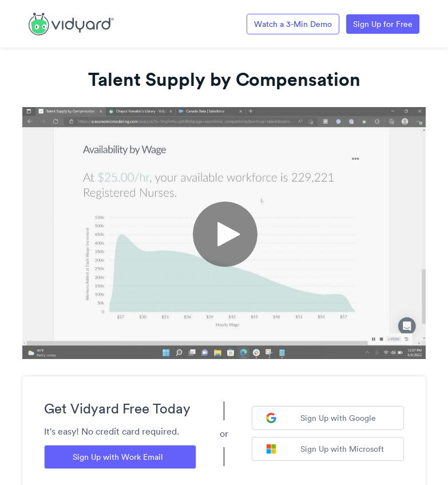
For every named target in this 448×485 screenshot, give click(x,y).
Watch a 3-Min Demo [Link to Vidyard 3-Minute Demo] (293, 24)
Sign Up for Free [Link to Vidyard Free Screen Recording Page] (383, 24)
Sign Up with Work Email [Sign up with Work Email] (118, 457)
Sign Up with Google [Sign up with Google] (321, 418)
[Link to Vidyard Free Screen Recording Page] (71, 23)
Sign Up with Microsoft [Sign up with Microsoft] (325, 449)
